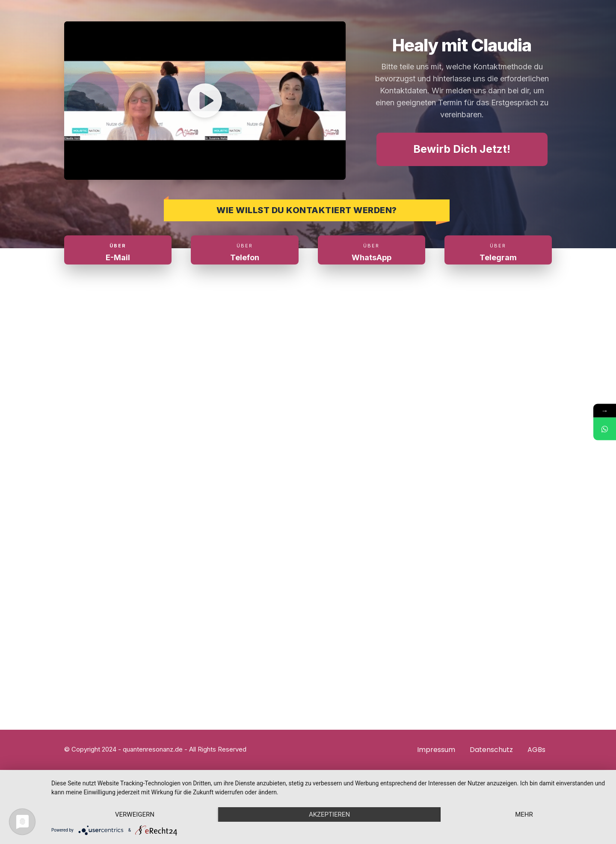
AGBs (536, 750)
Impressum (436, 750)
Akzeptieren (329, 814)
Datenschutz (491, 750)
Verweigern (135, 814)
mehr (524, 814)
